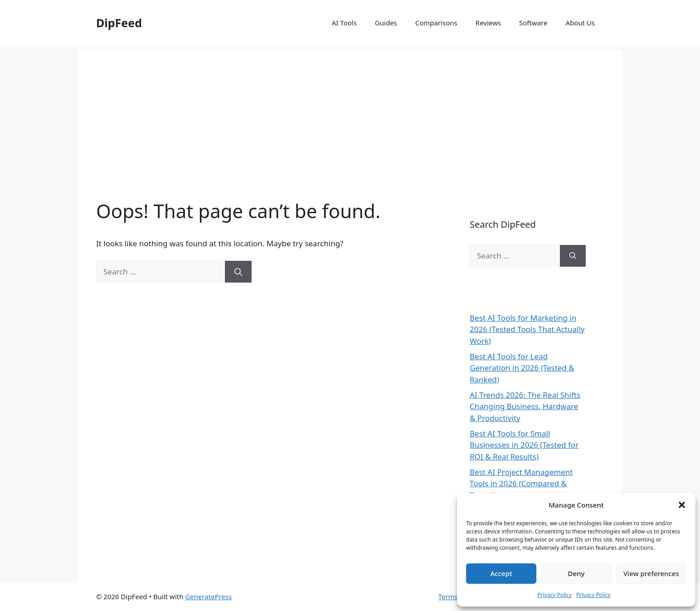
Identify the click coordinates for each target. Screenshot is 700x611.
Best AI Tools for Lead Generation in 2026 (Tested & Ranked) (522, 368)
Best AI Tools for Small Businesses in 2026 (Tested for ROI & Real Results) (524, 445)
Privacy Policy (554, 595)
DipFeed (119, 23)
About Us (580, 23)
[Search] (238, 272)
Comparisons (436, 23)
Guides (386, 23)
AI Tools (344, 23)
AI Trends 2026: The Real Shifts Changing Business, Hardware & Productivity (525, 406)
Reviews (488, 23)
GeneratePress (208, 596)
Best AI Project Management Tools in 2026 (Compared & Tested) (521, 484)
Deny (576, 573)
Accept (501, 573)
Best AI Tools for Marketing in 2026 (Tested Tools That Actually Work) (527, 329)
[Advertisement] (350, 113)
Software (533, 23)
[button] (682, 505)
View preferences (651, 573)
